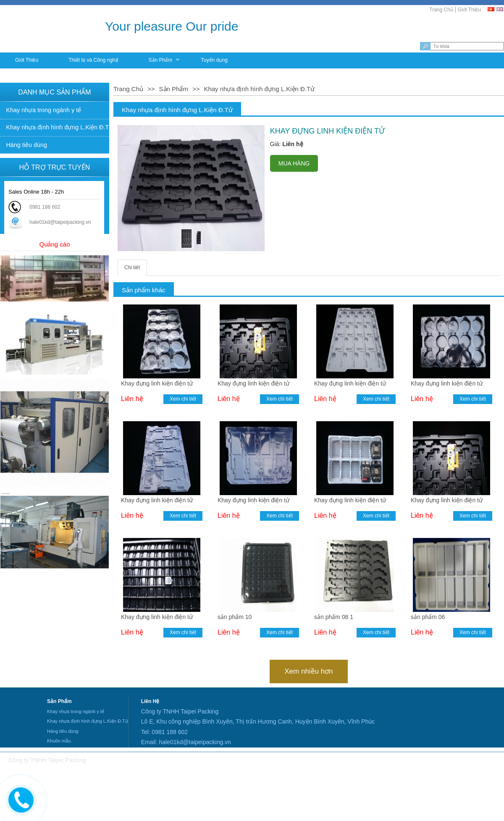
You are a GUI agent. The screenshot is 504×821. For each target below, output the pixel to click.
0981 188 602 (45, 207)
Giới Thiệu (469, 10)
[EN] (500, 9)
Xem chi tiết (183, 399)
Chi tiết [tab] (132, 268)
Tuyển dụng (214, 60)
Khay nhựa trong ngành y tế (43, 110)
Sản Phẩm (161, 60)
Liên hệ (132, 399)
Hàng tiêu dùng (26, 145)
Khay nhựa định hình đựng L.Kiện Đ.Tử (58, 127)
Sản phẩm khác (144, 290)
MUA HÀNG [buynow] (294, 163)
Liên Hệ (150, 701)
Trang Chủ (441, 10)
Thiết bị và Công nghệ (93, 60)
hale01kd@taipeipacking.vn (60, 222)
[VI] (491, 9)
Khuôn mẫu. (59, 741)
